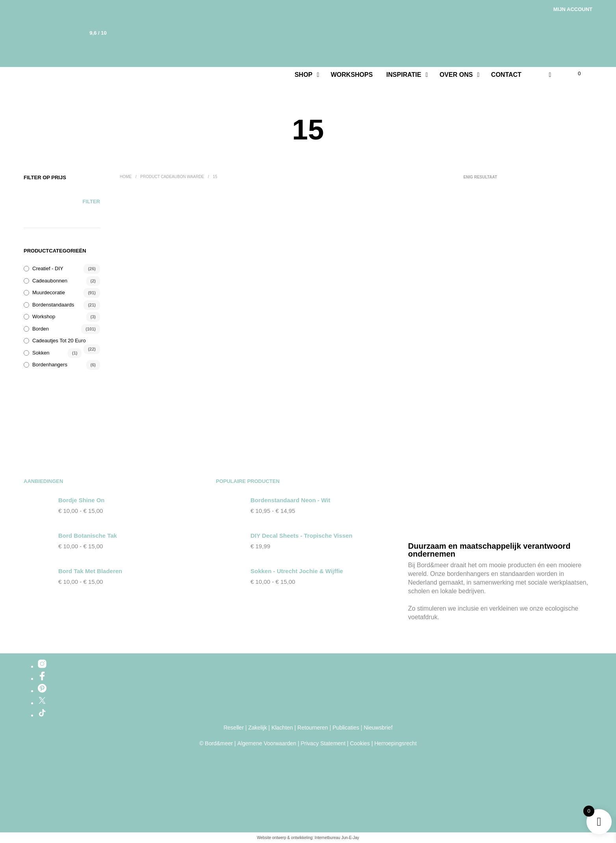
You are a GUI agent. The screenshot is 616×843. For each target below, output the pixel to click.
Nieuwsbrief (378, 728)
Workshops (352, 75)
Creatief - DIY (48, 268)
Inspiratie (404, 75)
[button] (575, 74)
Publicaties (346, 728)
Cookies (360, 744)
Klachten (282, 728)
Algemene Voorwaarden (267, 744)
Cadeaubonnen (50, 281)
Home (126, 177)
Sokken (41, 353)
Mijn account (573, 9)
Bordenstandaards (53, 305)
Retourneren (313, 728)
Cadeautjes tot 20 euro (59, 341)
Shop (303, 75)
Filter (91, 201)
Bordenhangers (50, 365)
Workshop (44, 317)
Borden (41, 329)
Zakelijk (257, 728)
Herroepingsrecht (395, 744)
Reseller (233, 728)
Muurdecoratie (49, 292)
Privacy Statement (323, 744)
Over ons (456, 75)
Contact (506, 75)
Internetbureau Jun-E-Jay (337, 838)
